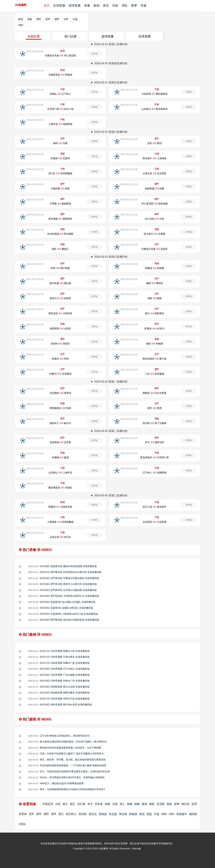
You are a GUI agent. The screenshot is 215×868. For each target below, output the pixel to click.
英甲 (54, 814)
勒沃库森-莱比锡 (60, 283)
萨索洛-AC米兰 (155, 329)
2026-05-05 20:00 (35, 484)
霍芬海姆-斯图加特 (60, 219)
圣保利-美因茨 (60, 344)
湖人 (122, 804)
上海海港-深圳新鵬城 (60, 522)
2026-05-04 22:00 (129, 419)
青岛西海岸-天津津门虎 (155, 457)
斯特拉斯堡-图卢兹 (155, 359)
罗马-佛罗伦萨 (155, 442)
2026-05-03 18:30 (35, 309)
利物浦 (133, 814)
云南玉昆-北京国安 (155, 173)
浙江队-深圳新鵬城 (60, 173)
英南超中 (182, 814)
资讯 (106, 6)
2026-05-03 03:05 (129, 294)
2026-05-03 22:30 (129, 339)
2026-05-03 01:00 (129, 279)
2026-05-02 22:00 (35, 230)
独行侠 (185, 804)
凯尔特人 (71, 814)
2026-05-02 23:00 (129, 245)
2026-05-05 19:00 (129, 453)
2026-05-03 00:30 (129, 264)
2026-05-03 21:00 (129, 309)
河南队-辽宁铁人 (60, 94)
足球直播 (59, 6)
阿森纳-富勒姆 (155, 268)
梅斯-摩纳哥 (155, 283)
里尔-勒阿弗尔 (155, 313)
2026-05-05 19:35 (35, 468)
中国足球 (48, 804)
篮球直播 (75, 6)
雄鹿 (107, 804)
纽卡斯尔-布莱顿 (155, 234)
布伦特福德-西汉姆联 (60, 234)
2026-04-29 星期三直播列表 (111, 44)
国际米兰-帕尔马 (60, 423)
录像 (87, 6)
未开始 (94, 54)
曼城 (144, 804)
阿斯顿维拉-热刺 (60, 408)
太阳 (115, 804)
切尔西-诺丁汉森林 (155, 423)
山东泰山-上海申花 (60, 473)
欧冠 (21, 19)
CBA (172, 814)
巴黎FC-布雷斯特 (60, 374)
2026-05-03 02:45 (35, 294)
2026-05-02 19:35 (35, 169)
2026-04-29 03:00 (35, 51)
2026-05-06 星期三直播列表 (111, 495)
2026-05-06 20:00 (35, 533)
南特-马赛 (60, 143)
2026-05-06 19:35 (35, 518)
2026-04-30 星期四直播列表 (111, 63)
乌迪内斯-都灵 (60, 189)
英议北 (93, 814)
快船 (130, 804)
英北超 (113, 814)
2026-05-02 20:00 (129, 169)
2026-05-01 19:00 (35, 90)
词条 (115, 6)
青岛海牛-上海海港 (155, 158)
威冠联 (193, 814)
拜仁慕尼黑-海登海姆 (155, 204)
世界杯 (23, 814)
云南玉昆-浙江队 (60, 537)
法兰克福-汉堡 (155, 219)
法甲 (66, 19)
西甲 (39, 19)
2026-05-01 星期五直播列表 (111, 83)
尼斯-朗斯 (155, 298)
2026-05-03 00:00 (35, 264)
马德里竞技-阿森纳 (60, 75)
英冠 (142, 814)
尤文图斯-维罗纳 (60, 393)
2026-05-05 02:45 (129, 438)
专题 (143, 6)
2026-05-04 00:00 (35, 389)
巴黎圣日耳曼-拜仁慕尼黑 (60, 56)
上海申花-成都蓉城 (60, 124)
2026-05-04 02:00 (35, 404)
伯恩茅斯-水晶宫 (60, 329)
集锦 (96, 6)
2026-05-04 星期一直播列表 (111, 382)
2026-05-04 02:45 (129, 404)
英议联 (83, 814)
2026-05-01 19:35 (35, 105)
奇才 (90, 804)
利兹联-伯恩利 (60, 158)
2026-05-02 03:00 (35, 154)
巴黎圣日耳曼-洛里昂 (155, 249)
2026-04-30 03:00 (35, 71)
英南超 (103, 814)
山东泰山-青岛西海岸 (155, 109)
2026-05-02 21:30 (129, 184)
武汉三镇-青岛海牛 (155, 507)
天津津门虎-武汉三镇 (60, 109)
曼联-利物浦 (155, 344)
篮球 (194, 804)
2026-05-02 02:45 (35, 139)
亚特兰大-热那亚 (60, 298)
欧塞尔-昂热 (60, 359)
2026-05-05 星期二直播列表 (111, 431)
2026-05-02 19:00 (129, 154)
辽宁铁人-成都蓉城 (155, 473)
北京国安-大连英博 (155, 522)
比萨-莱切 (155, 143)
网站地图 (137, 849)
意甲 (48, 19)
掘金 (169, 804)
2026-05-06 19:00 (129, 503)
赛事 (134, 6)
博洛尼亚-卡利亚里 (60, 313)
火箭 (58, 804)
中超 (75, 19)
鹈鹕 (137, 804)
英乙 (61, 814)
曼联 (152, 804)
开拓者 (99, 804)
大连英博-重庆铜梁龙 (155, 94)
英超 (30, 19)
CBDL (22, 824)
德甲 (57, 19)
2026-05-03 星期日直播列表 (111, 257)
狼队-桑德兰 (60, 249)
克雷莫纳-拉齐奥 (60, 442)
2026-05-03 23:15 (35, 355)
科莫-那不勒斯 (60, 268)
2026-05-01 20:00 (35, 120)
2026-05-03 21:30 (35, 339)
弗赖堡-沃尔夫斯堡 (155, 393)
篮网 (177, 804)
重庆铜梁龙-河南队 (60, 488)
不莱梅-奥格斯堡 (60, 204)
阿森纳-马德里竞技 (60, 507)
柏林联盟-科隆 (155, 189)
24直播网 (21, 5)
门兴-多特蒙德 (155, 374)
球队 (125, 6)
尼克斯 (161, 804)
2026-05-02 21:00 (35, 184)
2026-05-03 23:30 (129, 370)
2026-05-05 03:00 (35, 453)
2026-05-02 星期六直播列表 (111, 132)
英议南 (123, 814)
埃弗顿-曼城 (60, 457)
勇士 (65, 804)
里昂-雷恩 (155, 408)
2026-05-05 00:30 (35, 438)
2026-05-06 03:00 (35, 503)
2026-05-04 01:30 (129, 389)
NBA (21, 25)
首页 (47, 6)
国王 (73, 804)
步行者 (81, 804)
